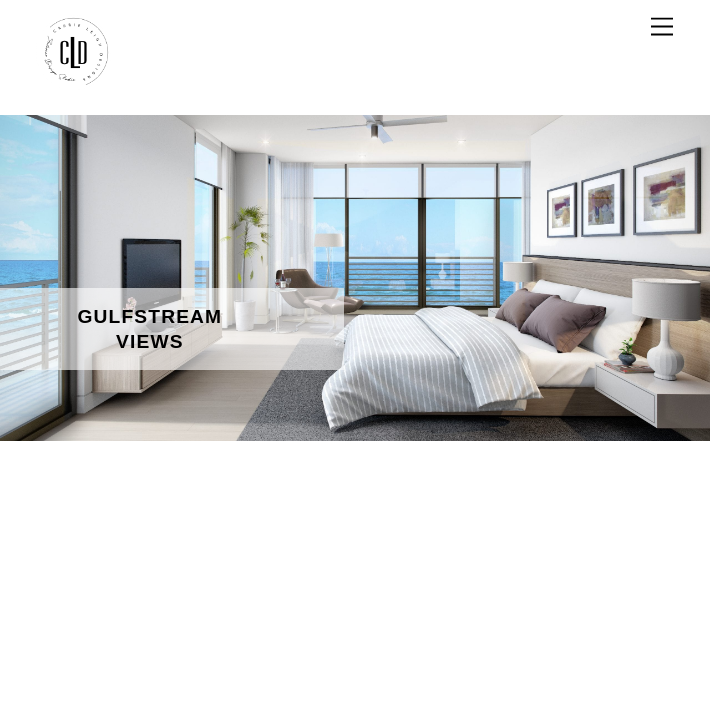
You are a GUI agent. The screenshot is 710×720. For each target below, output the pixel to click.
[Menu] (662, 27)
